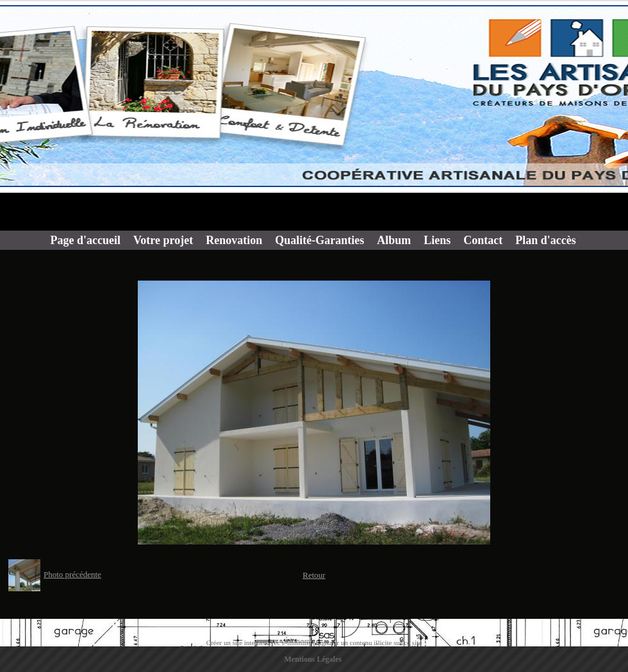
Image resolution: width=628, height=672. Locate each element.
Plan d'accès (546, 240)
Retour (314, 575)
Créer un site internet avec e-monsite (258, 643)
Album (394, 240)
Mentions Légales (313, 659)
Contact (483, 240)
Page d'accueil (86, 240)
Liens (437, 240)
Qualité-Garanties (319, 240)
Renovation (234, 240)
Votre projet (163, 240)
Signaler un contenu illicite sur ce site (369, 643)
